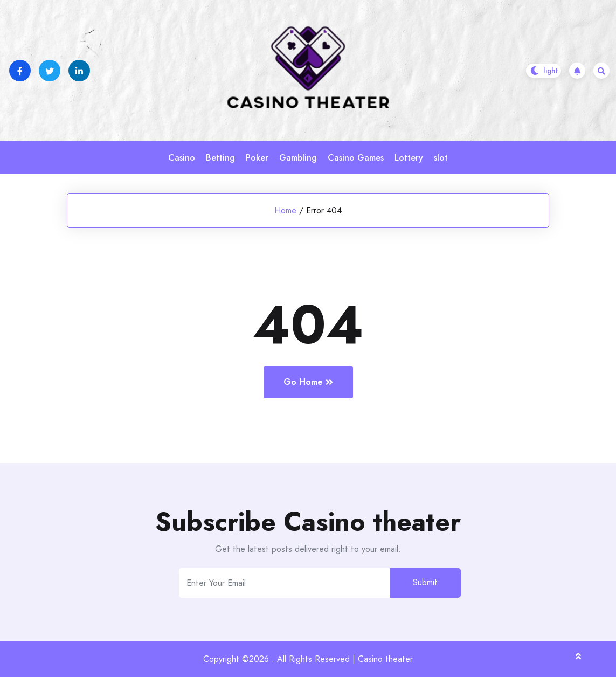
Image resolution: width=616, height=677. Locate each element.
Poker (257, 158)
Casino (182, 158)
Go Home (308, 382)
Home (285, 210)
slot (441, 158)
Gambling (298, 158)
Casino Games (356, 158)
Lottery (409, 158)
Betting (220, 158)
